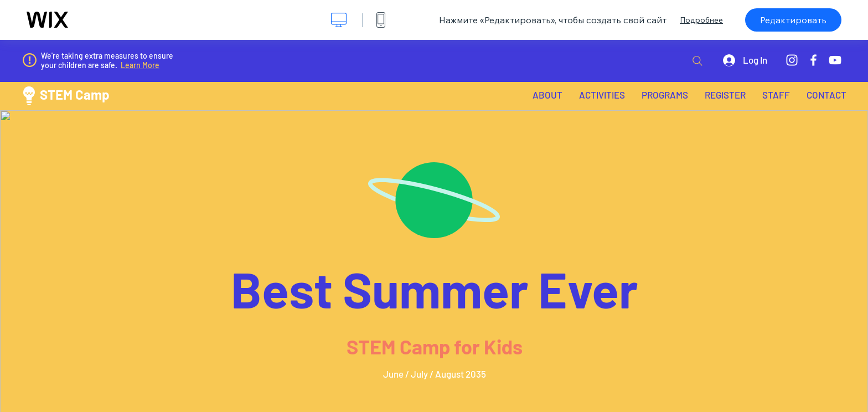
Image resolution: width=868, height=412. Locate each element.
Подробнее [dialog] (701, 20)
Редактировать (793, 20)
